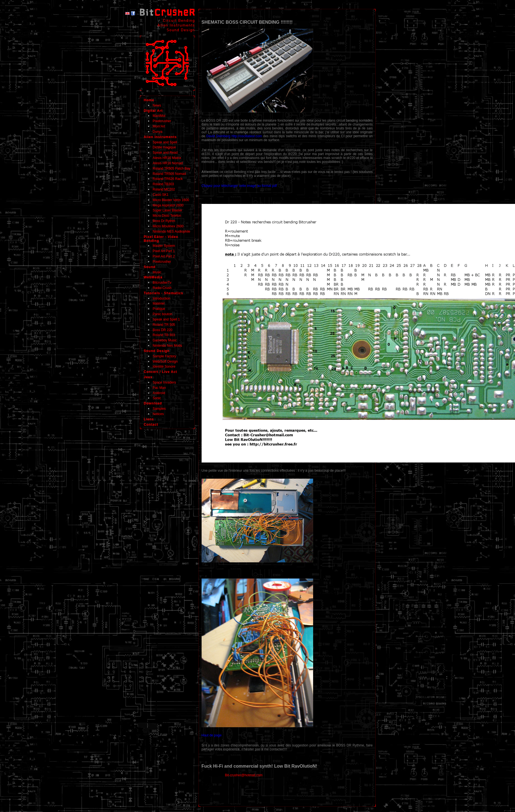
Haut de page (212, 735)
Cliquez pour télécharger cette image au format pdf (239, 186)
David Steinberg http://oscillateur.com (234, 136)
